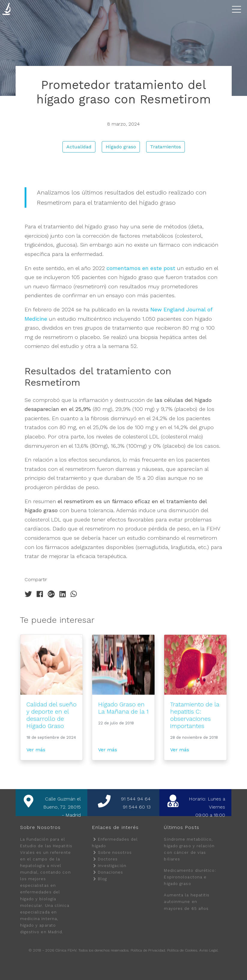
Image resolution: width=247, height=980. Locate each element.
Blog (102, 879)
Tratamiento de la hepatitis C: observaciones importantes (195, 715)
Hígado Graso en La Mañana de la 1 (123, 708)
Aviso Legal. (209, 950)
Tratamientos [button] (166, 147)
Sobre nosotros (115, 852)
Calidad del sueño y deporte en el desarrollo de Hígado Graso (51, 715)
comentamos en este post (141, 268)
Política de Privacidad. (148, 950)
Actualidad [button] (79, 147)
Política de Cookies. (183, 950)
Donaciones (111, 872)
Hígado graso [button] (121, 147)
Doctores (108, 859)
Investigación (112, 866)
